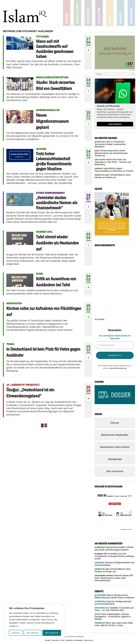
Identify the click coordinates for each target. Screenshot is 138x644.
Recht (110, 13)
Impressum (56, 640)
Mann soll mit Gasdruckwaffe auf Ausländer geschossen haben (55, 49)
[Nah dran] (63, 605)
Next (130, 512)
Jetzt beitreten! (115, 124)
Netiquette (69, 640)
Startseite (88, 13)
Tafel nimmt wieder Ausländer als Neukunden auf (57, 243)
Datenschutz (89, 640)
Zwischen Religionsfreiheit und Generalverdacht (113, 603)
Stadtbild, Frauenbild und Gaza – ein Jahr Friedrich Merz (114, 609)
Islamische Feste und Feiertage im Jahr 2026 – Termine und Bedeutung (113, 162)
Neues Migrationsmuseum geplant (52, 121)
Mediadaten (79, 640)
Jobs (63, 640)
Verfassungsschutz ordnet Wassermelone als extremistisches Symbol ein (111, 153)
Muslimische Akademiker (115, 435)
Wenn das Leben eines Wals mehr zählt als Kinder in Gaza (114, 624)
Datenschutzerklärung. (118, 368)
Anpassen (16, 633)
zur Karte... (100, 319)
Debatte (121, 13)
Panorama (131, 13)
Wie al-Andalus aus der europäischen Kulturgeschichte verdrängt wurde (114, 556)
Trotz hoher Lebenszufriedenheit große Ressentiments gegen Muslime (54, 161)
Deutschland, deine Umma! (115, 447)
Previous (99, 512)
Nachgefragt (115, 459)
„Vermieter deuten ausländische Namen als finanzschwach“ (57, 203)
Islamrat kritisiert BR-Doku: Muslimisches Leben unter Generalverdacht (114, 578)
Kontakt (48, 640)
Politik (67, 13)
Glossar (115, 423)
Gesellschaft (77, 13)
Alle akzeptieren (52, 633)
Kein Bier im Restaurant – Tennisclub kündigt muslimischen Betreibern (110, 144)
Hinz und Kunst (115, 471)
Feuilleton (99, 13)
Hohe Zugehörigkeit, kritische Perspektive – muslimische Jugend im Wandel (113, 617)
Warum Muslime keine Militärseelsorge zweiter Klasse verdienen (114, 596)
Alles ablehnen (32, 633)
